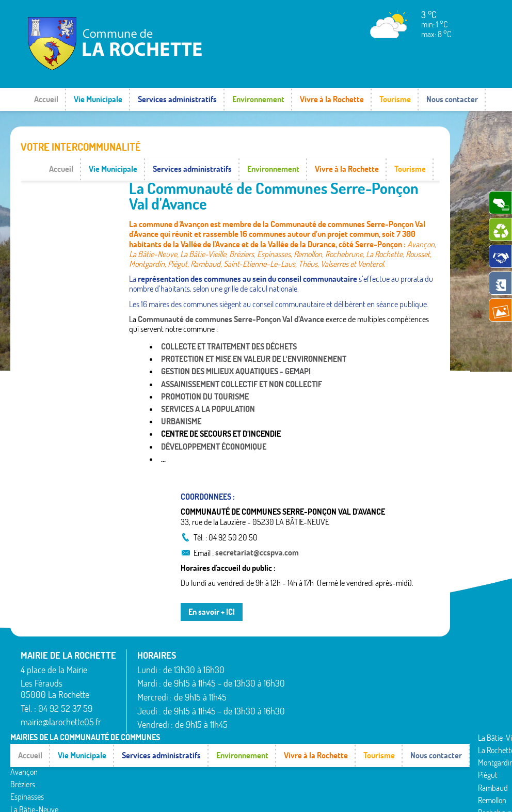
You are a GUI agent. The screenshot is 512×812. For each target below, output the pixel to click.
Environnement (258, 99)
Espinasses (27, 758)
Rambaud (174, 752)
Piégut (169, 739)
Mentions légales (343, 794)
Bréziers (23, 746)
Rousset (321, 714)
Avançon (24, 734)
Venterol (322, 764)
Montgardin (177, 727)
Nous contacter (452, 99)
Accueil (46, 99)
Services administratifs (177, 99)
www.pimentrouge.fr (413, 794)
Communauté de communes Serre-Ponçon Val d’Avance (231, 296)
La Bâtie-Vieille (33, 783)
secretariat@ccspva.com (257, 529)
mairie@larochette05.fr (61, 699)
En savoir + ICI (212, 588)
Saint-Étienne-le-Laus (344, 727)
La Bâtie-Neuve (34, 771)
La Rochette (178, 714)
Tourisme (395, 99)
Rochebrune (178, 777)
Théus (319, 739)
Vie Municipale (98, 99)
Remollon (174, 764)
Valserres (323, 752)
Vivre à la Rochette (332, 99)
